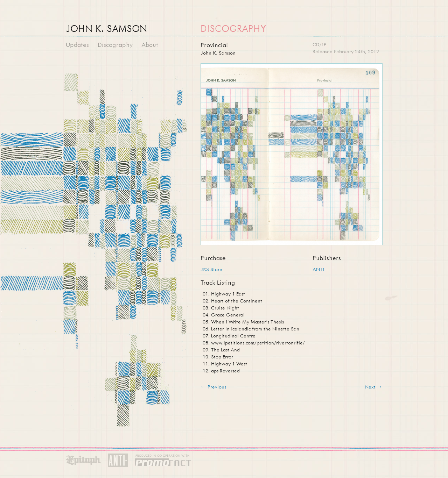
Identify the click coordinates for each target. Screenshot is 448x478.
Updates (77, 45)
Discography (115, 45)
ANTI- (319, 269)
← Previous (213, 387)
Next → (374, 387)
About (150, 45)
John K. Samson (106, 28)
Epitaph (83, 461)
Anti (118, 461)
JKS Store (211, 269)
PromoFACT (163, 461)
